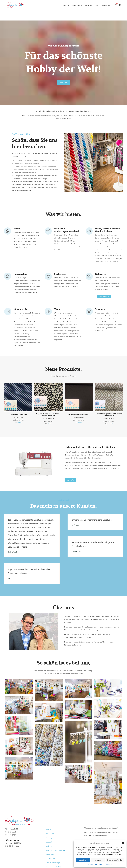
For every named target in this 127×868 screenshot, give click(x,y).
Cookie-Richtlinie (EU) (54, 852)
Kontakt (49, 829)
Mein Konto (106, 5)
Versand (20, 422)
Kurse (97, 5)
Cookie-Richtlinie (92, 864)
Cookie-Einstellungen (54, 850)
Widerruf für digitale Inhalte (56, 842)
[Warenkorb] (115, 5)
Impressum (109, 864)
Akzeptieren (83, 860)
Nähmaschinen (77, 5)
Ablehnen (98, 860)
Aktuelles (89, 5)
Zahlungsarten (51, 834)
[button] (123, 843)
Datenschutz (102, 864)
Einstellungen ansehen (115, 860)
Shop (66, 5)
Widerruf (49, 839)
